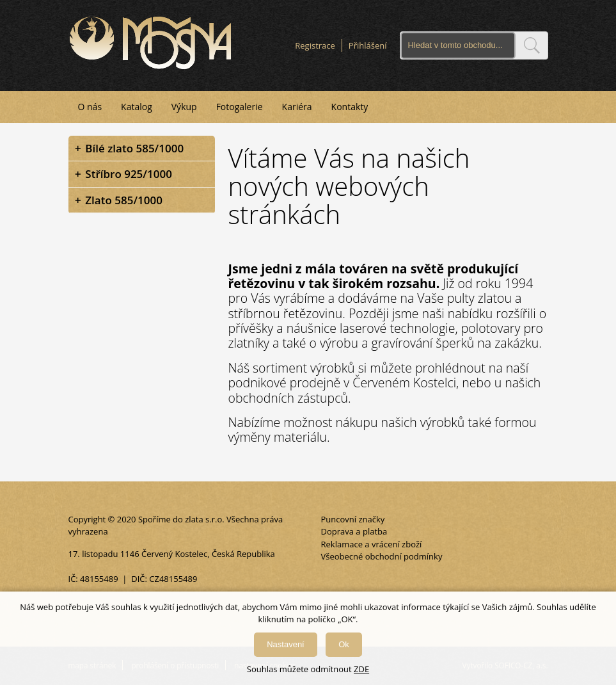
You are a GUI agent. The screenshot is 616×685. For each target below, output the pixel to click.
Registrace (315, 45)
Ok (344, 644)
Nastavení (286, 644)
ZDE (361, 669)
